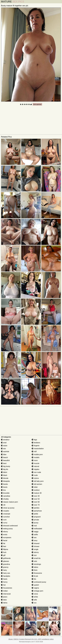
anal (4, 443)
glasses (5, 561)
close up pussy (8, 508)
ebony (4, 532)
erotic (4, 535)
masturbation (38, 449)
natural (35, 466)
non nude (36, 472)
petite (35, 514)
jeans (4, 597)
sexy (35, 540)
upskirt (35, 585)
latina (4, 603)
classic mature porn (9, 502)
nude (35, 475)
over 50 (36, 499)
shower (36, 546)
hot (3, 585)
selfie (35, 535)
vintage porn (38, 591)
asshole (5, 452)
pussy (35, 523)
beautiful (5, 460)
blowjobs (5, 481)
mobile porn (37, 454)
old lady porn (38, 481)
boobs (4, 484)
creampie (6, 514)
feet (4, 546)
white (35, 597)
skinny (35, 552)
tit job (35, 576)
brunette (5, 493)
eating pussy (7, 529)
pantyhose (37, 511)
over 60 (36, 502)
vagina (35, 588)
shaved (36, 543)
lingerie (36, 446)
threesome (37, 573)
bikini (4, 472)
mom (35, 460)
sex (34, 538)
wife (34, 600)
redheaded (37, 529)
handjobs (6, 576)
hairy (4, 570)
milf (34, 452)
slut (34, 555)
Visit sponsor (37, 104)
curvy (4, 523)
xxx (34, 603)
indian (4, 591)
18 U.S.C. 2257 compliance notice (42, 639)
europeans (6, 538)
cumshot (5, 517)
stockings (36, 564)
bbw (4, 454)
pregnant (36, 517)
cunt (4, 520)
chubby (5, 499)
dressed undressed (9, 526)
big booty (6, 466)
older (35, 487)
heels (4, 579)
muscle (35, 463)
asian (4, 446)
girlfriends (6, 558)
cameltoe (6, 496)
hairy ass (6, 573)
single (35, 549)
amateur (5, 440)
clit (3, 505)
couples (5, 511)
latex (4, 600)
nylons (35, 478)
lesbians (36, 443)
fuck (4, 552)
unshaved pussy (39, 582)
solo (34, 561)
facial (4, 540)
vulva (35, 594)
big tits (5, 469)
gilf (3, 555)
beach (4, 457)
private (35, 520)
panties (36, 508)
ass (3, 449)
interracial (6, 594)
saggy (35, 532)
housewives (7, 588)
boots (4, 487)
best (4, 463)
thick (35, 570)
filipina (5, 549)
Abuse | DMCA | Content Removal (20, 639)
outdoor (36, 490)
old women (37, 484)
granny (5, 567)
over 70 (36, 505)
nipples (35, 469)
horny (4, 582)
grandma (6, 564)
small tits (36, 558)
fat (3, 543)
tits (34, 579)
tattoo (35, 567)
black (4, 475)
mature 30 (37, 493)
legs (34, 440)
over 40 (36, 496)
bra (3, 490)
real (34, 526)
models (36, 457)
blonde (5, 478)
